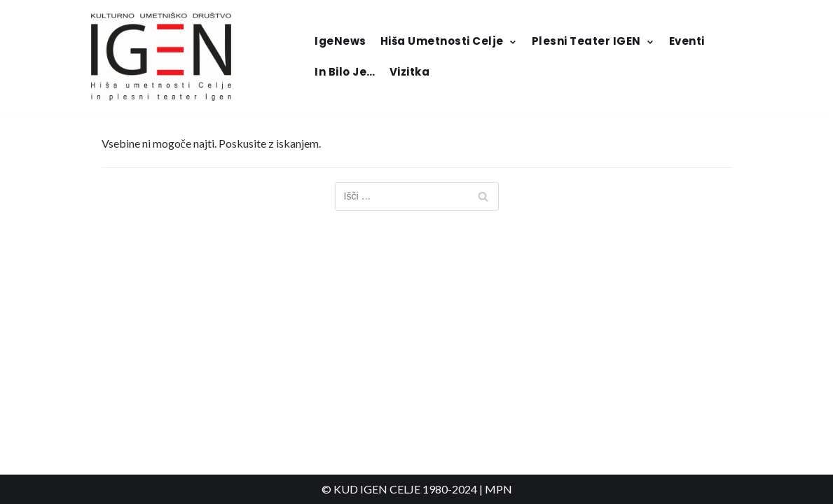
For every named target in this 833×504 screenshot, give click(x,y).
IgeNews (340, 41)
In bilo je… (345, 72)
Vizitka (410, 72)
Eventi (687, 41)
